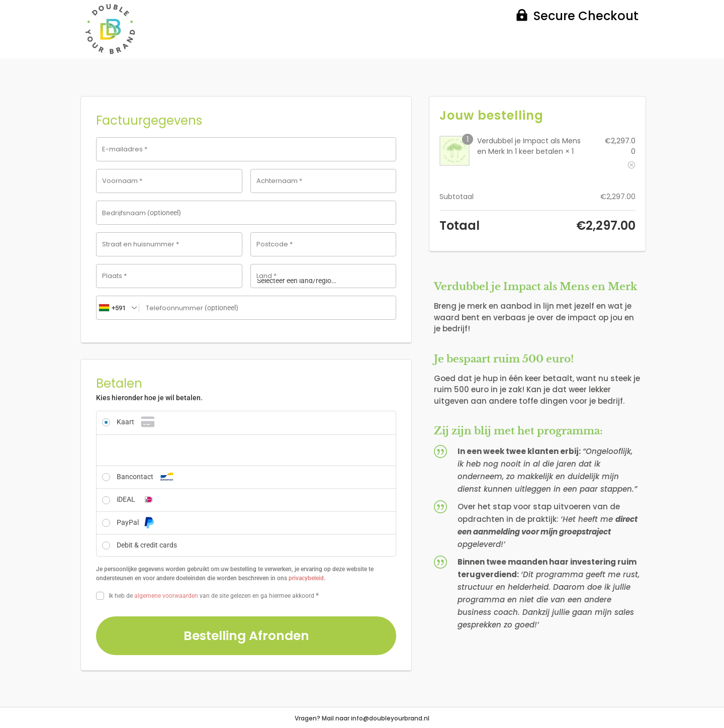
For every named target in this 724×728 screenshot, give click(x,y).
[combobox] (118, 308)
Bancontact (147, 477)
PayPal (136, 522)
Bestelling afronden (246, 636)
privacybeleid (306, 578)
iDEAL (138, 499)
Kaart (137, 422)
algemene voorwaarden (166, 596)
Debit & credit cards (147, 545)
